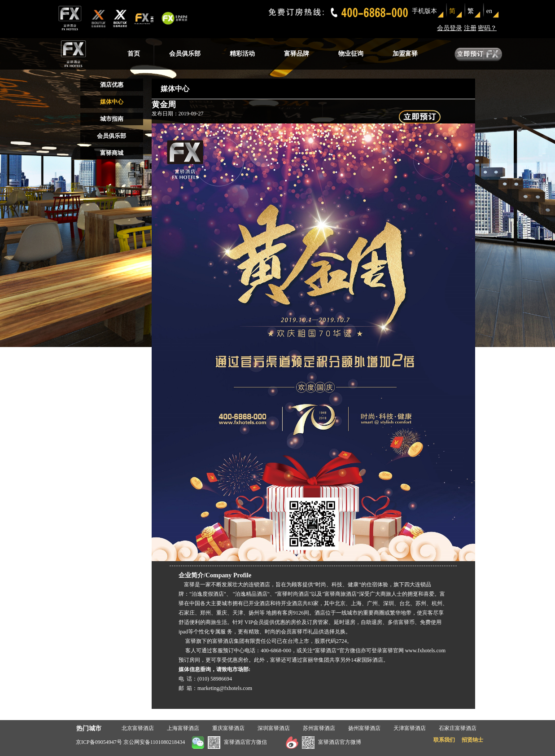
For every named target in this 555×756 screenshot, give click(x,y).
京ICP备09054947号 (99, 742)
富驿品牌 (297, 54)
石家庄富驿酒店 (458, 728)
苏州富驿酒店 (319, 728)
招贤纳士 (472, 740)
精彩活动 (242, 54)
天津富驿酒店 (410, 728)
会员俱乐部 (185, 54)
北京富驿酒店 (138, 728)
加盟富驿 (405, 54)
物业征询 (351, 54)
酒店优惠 (112, 85)
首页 (134, 54)
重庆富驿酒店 (228, 728)
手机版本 (424, 11)
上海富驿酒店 (183, 728)
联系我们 (444, 740)
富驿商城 (112, 153)
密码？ (487, 28)
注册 (470, 28)
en (489, 11)
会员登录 (450, 28)
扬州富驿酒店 (364, 728)
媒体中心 (112, 102)
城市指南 (112, 119)
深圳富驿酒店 (274, 728)
